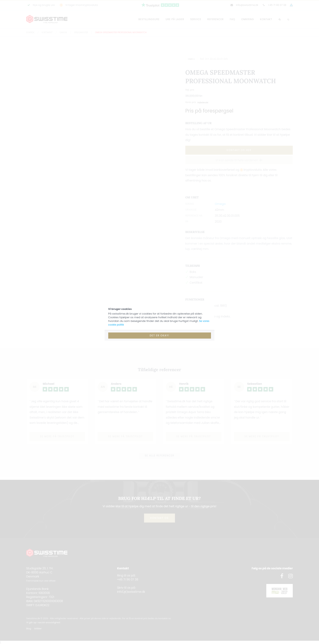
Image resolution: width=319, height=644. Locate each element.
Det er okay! (160, 335)
